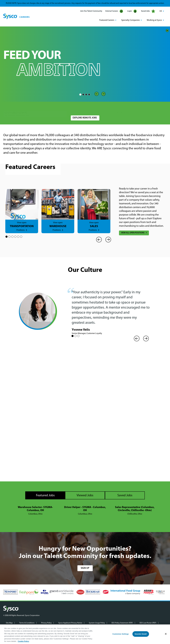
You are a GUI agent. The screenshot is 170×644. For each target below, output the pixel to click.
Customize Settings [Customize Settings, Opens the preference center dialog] (121, 634)
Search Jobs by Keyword (16, 107)
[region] (85, 634)
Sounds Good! (141, 634)
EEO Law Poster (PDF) (148, 623)
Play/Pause (167, 30)
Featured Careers (107, 20)
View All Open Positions (133, 233)
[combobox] (91, 109)
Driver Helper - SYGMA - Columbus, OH (85, 509)
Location (74, 107)
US (161, 11)
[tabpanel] (85, 510)
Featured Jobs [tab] (45, 495)
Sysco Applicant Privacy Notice (70, 623)
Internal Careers (114, 11)
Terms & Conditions (27, 623)
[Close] (166, 634)
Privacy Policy (46, 623)
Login (132, 11)
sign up (85, 568)
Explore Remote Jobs (85, 118)
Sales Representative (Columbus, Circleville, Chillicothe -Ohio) (135, 509)
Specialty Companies (130, 20)
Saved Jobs (148, 11)
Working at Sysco (154, 20)
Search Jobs (151, 109)
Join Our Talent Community (91, 11)
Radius (119, 107)
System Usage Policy (97, 623)
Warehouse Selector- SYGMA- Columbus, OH (35, 509)
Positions (21, 230)
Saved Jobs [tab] (125, 495)
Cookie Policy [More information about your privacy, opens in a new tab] (23, 641)
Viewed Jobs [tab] (85, 495)
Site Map (9, 623)
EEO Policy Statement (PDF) (122, 623)
